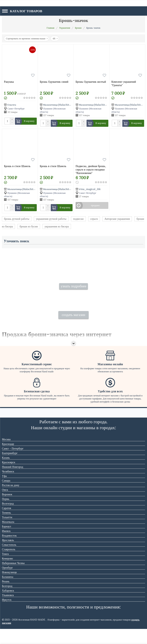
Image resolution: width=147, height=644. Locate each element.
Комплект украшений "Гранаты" (124, 83)
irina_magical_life (90, 189)
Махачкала (8, 537)
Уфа (4, 491)
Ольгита (12, 105)
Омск (5, 505)
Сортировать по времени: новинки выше (27, 38)
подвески (78, 219)
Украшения (65, 28)
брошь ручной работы (17, 219)
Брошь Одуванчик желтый (91, 82)
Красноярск (9, 477)
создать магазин (74, 330)
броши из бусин (29, 226)
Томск (5, 569)
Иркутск (7, 615)
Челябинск (8, 486)
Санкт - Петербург (13, 464)
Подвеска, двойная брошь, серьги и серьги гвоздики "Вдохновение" (91, 169)
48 (55, 38)
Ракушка (9, 82)
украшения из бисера (57, 226)
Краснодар (8, 459)
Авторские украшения (117, 219)
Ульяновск (8, 610)
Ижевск (6, 546)
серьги (94, 219)
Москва (6, 454)
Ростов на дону (11, 500)
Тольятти (7, 532)
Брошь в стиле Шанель (17, 166)
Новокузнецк (9, 587)
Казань (6, 473)
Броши (78, 28)
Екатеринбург (10, 468)
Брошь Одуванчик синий (54, 82)
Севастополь (9, 560)
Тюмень (6, 528)
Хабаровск (8, 606)
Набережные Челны (13, 578)
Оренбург (7, 583)
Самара (6, 496)
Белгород (7, 601)
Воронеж (7, 509)
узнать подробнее (73, 294)
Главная (51, 28)
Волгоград (8, 519)
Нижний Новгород (13, 482)
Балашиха (8, 592)
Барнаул (7, 541)
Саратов (7, 523)
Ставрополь (9, 564)
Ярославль (8, 555)
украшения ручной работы (51, 219)
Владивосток (9, 551)
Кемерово (7, 574)
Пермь (6, 514)
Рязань (6, 596)
